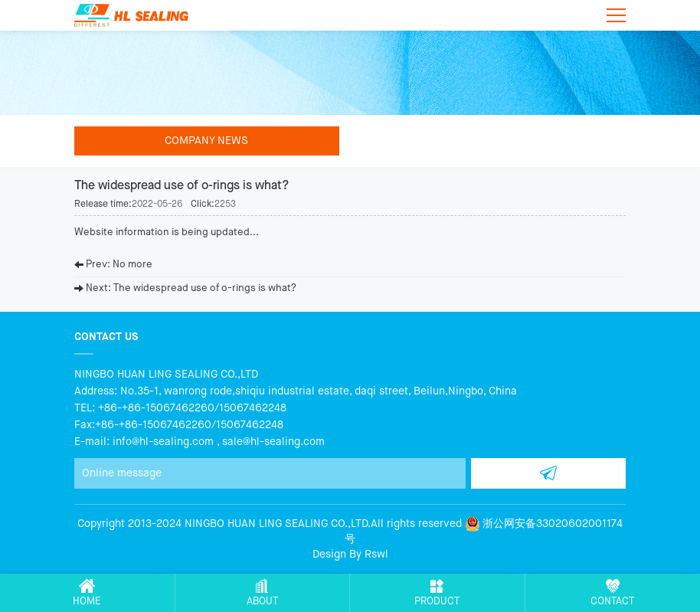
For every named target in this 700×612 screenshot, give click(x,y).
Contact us (106, 336)
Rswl (376, 555)
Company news (206, 141)
